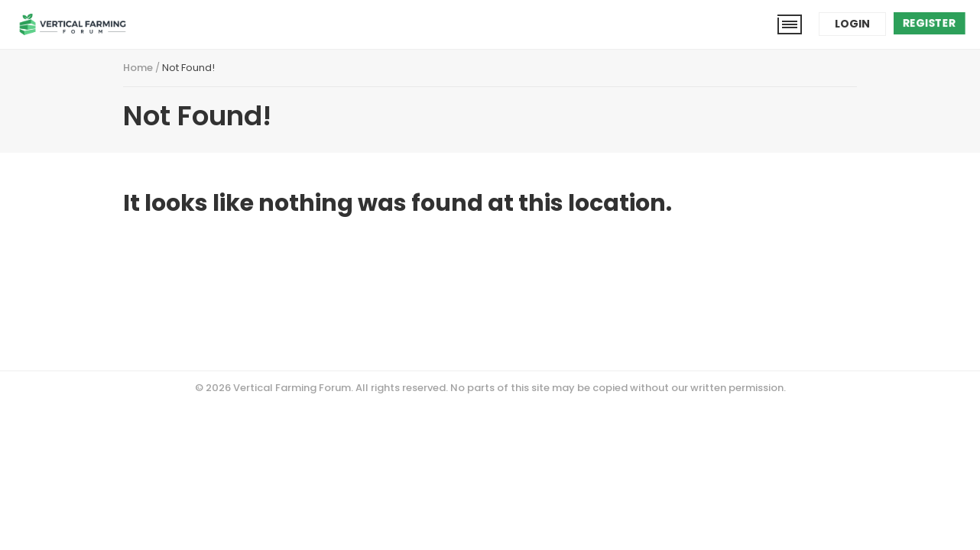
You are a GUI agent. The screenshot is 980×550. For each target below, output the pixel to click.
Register (929, 23)
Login (852, 24)
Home (138, 68)
